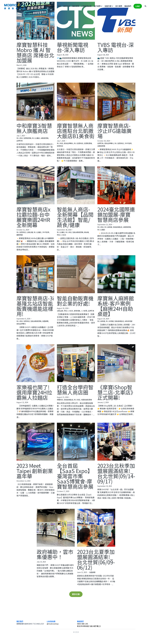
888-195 (85, 624)
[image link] (15, 6)
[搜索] (145, 6)
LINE (137, 6)
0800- (79, 624)
